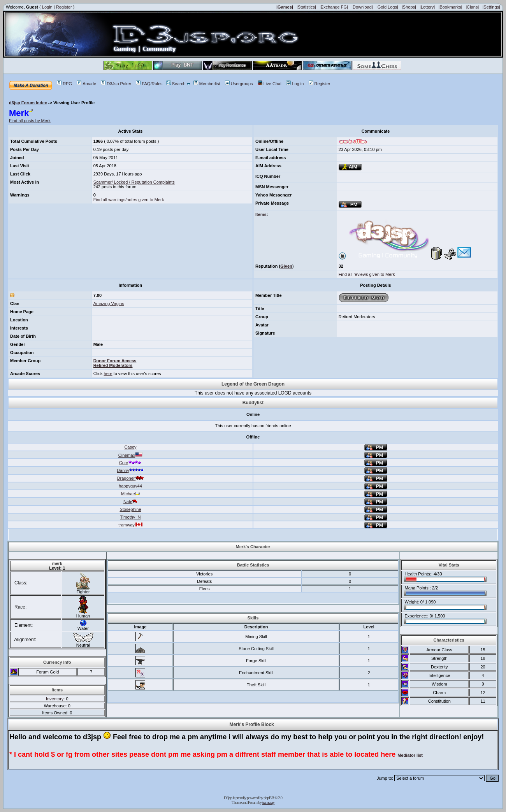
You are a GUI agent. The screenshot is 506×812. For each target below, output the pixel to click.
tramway (130, 525)
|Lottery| (427, 7)
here (108, 374)
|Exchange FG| (334, 7)
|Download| (362, 7)
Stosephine (130, 509)
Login (47, 7)
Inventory (55, 699)
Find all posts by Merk (30, 121)
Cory (130, 463)
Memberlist (207, 84)
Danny (130, 470)
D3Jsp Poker (116, 84)
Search (176, 84)
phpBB (269, 798)
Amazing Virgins (109, 303)
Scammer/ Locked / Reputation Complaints (134, 182)
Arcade (86, 84)
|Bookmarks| (451, 7)
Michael (130, 494)
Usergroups (239, 84)
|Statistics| (306, 7)
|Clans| (472, 7)
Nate (130, 502)
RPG (64, 84)
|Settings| (491, 7)
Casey (130, 447)
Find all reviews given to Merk (367, 274)
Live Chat (270, 84)
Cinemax (130, 455)
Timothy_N (131, 517)
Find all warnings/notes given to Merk (129, 200)
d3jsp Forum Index (28, 103)
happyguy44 (130, 486)
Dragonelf (131, 478)
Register (64, 7)
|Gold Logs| (387, 7)
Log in (295, 84)
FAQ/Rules (149, 84)
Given (286, 266)
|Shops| (409, 7)
